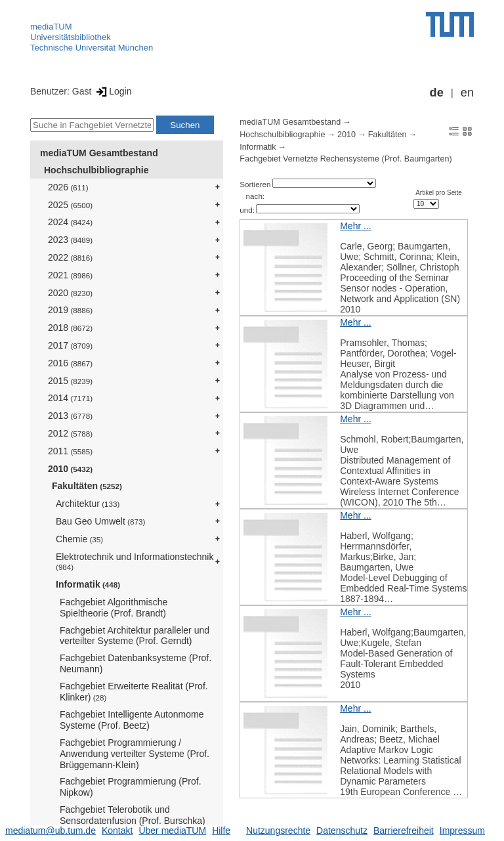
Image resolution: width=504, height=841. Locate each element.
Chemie (79, 539)
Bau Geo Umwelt (100, 521)
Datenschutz (342, 830)
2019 (70, 310)
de (437, 93)
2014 (70, 398)
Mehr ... (355, 226)
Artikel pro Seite (439, 193)
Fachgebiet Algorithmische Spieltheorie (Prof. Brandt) (114, 608)
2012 (70, 433)
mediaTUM (51, 27)
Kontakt (117, 830)
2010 (70, 469)
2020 (70, 293)
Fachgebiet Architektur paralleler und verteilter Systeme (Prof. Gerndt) (135, 636)
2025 (70, 205)
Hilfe (221, 830)
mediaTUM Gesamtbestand (99, 153)
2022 (70, 257)
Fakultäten (87, 486)
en (467, 93)
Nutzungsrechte (278, 830)
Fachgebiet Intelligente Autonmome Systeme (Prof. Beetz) (132, 720)
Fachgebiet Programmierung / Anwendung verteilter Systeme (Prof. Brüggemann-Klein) (135, 754)
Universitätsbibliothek (71, 37)
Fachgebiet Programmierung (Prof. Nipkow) (131, 787)
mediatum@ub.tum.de (51, 830)
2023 (70, 240)
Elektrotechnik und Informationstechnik (135, 562)
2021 (70, 275)
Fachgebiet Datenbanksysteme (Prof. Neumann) (136, 663)
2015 (70, 381)
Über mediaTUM (172, 830)
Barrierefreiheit (404, 830)
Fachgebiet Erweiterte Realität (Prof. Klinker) (134, 692)
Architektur (88, 504)
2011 (70, 451)
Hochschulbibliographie (96, 170)
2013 (70, 416)
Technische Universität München (92, 48)
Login (113, 91)
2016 (70, 363)
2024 (70, 222)
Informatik (88, 584)
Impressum (462, 830)
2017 (70, 345)
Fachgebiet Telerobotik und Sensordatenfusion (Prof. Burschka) (133, 815)
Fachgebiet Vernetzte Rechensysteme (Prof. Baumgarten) (346, 159)
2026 (68, 187)
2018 (70, 328)
